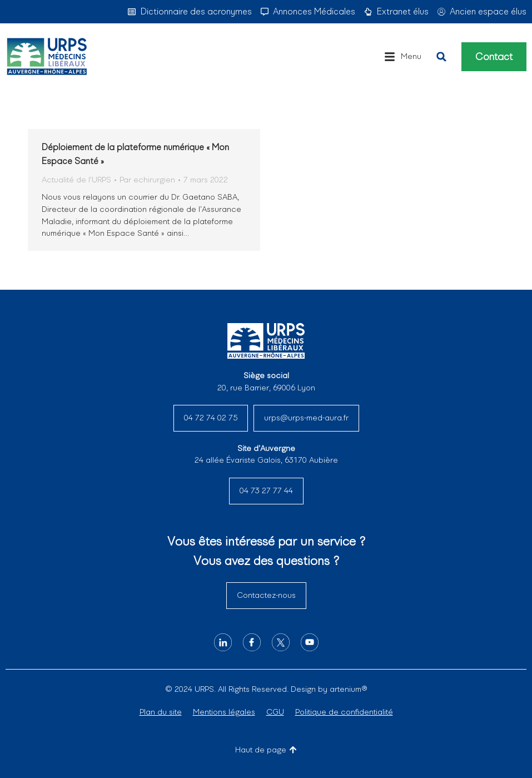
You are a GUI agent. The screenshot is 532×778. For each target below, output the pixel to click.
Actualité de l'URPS (76, 180)
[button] (403, 57)
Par (147, 180)
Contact (494, 57)
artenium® (348, 689)
